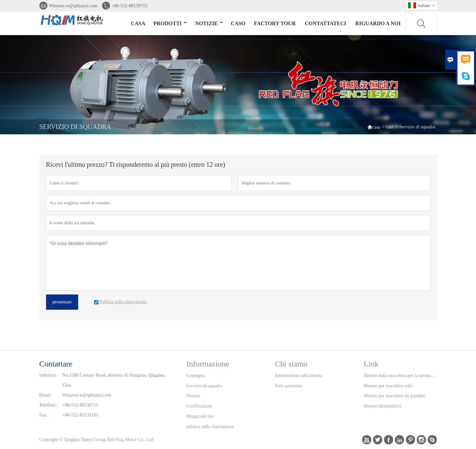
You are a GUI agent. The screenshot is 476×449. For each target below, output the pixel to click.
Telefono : (49, 405)
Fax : (44, 415)
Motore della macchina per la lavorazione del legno (400, 376)
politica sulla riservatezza (210, 427)
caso (238, 23)
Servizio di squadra (204, 386)
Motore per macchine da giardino (395, 396)
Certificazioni (199, 406)
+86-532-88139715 (130, 6)
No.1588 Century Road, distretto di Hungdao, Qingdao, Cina (114, 380)
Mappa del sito (200, 416)
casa (138, 23)
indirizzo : (49, 375)
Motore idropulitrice (383, 406)
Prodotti (170, 23)
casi (390, 127)
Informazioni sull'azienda (298, 376)
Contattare (56, 364)
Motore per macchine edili (388, 386)
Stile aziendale (289, 386)
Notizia (193, 396)
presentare (62, 302)
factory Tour (275, 23)
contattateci (325, 23)
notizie (209, 23)
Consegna (196, 376)
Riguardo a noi (378, 23)
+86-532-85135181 (80, 415)
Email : (46, 395)
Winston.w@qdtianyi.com (73, 6)
